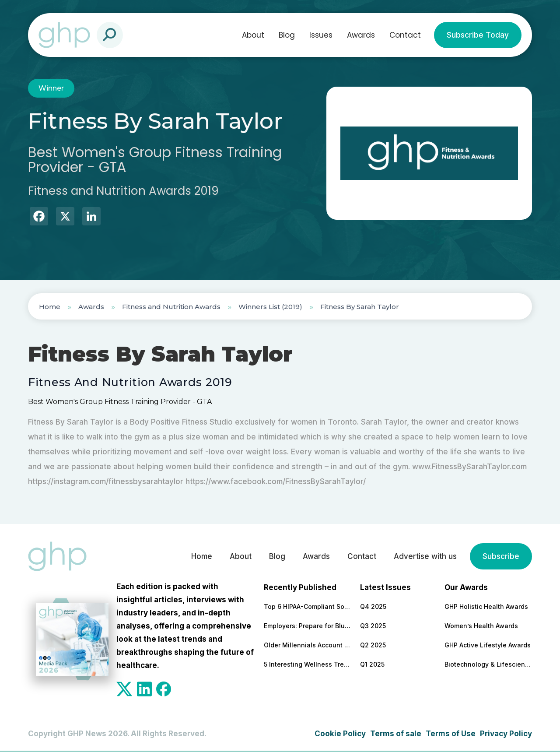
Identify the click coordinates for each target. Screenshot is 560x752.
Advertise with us (425, 556)
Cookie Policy (340, 734)
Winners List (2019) (270, 307)
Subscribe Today (478, 35)
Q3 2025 (373, 626)
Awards (361, 35)
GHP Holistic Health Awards (486, 606)
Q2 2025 (373, 645)
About (253, 35)
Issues (321, 35)
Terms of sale (396, 734)
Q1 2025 (372, 664)
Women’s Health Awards (481, 626)
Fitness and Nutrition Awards (171, 307)
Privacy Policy (506, 734)
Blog (287, 35)
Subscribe (501, 556)
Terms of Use (451, 734)
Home (50, 307)
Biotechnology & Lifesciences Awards (488, 664)
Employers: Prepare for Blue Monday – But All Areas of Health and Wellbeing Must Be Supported (308, 626)
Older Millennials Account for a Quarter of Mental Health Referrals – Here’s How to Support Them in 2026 (308, 645)
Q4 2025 (373, 606)
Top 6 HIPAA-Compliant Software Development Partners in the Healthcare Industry (308, 606)
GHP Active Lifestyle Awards (488, 645)
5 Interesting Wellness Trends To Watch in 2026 (308, 664)
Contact (405, 35)
